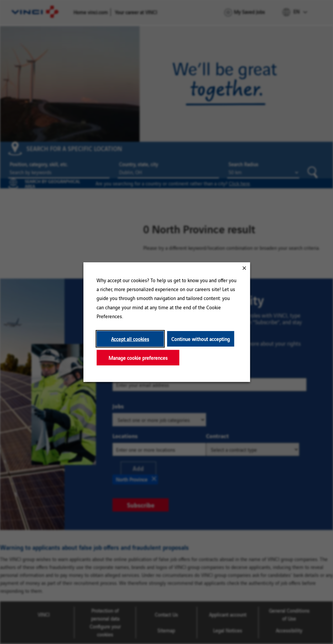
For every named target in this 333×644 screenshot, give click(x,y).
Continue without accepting (200, 339)
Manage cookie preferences (138, 357)
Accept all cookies (130, 339)
